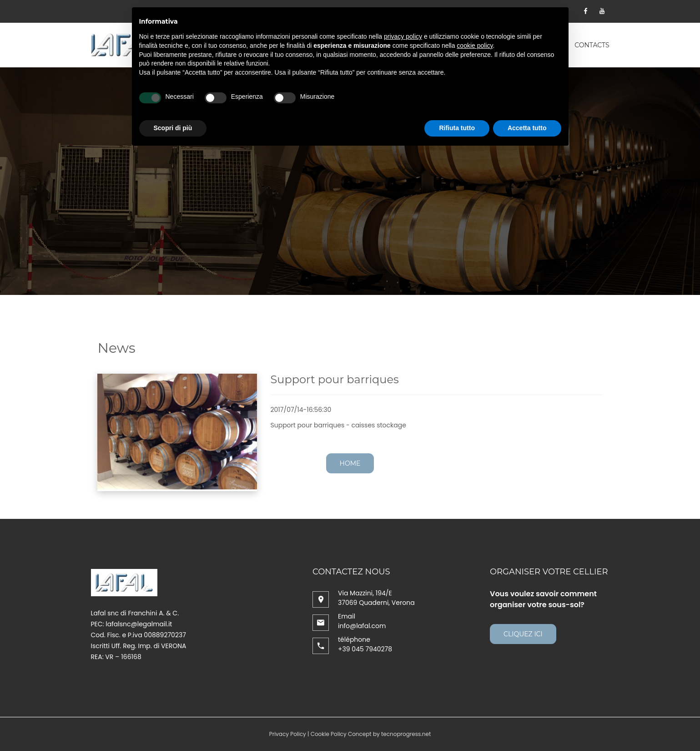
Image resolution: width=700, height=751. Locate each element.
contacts (592, 45)
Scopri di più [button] (173, 128)
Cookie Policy (329, 734)
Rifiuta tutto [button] (457, 128)
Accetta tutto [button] (527, 128)
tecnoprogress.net (406, 734)
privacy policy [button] (403, 36)
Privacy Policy (288, 734)
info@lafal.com (362, 626)
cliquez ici (523, 634)
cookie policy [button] (475, 46)
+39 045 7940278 (365, 649)
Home (350, 463)
